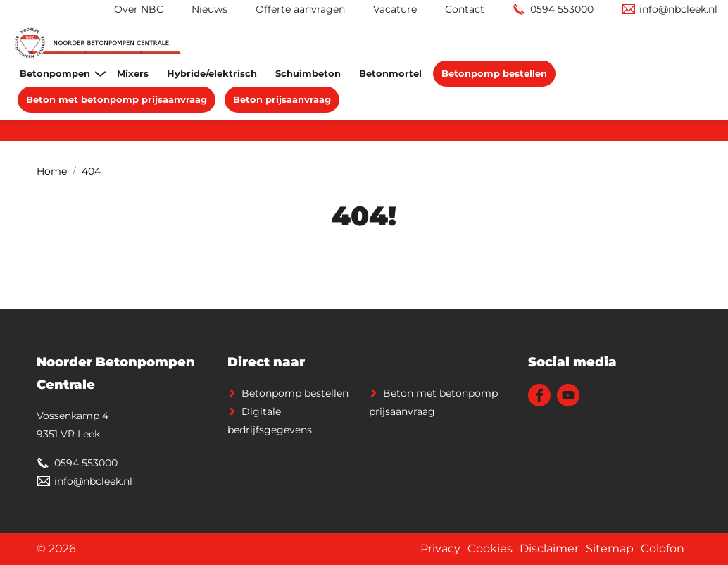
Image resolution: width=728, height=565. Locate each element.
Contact (465, 9)
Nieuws (209, 9)
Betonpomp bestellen (295, 393)
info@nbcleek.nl (678, 9)
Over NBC (139, 9)
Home (52, 171)
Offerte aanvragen (300, 9)
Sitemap (610, 548)
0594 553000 (562, 9)
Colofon (663, 548)
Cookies (490, 548)
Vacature (395, 9)
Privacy (440, 548)
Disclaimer (549, 548)
